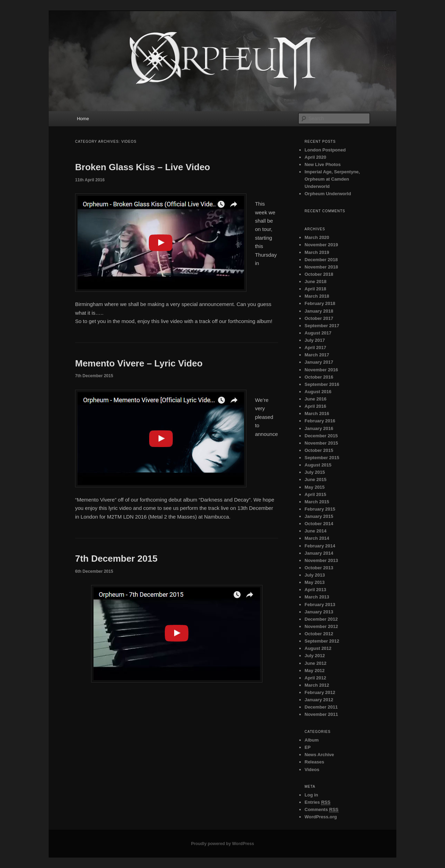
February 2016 (320, 421)
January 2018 (319, 311)
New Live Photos (323, 164)
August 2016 (318, 392)
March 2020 (317, 237)
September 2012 (322, 641)
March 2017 (317, 355)
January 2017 (319, 362)
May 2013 (315, 582)
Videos (312, 770)
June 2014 (315, 531)
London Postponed (325, 150)
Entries (317, 802)
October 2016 (319, 377)
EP (308, 747)
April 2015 (315, 494)
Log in (311, 795)
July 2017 (315, 340)
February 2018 (320, 303)
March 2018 (317, 296)
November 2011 (321, 714)
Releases (314, 762)
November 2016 (321, 370)
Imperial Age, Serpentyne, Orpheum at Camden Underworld (332, 179)
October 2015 (319, 450)
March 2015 (317, 502)
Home (83, 119)
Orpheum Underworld (328, 194)
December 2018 (321, 260)
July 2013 (315, 575)
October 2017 (319, 318)
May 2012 (315, 671)
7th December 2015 (116, 559)
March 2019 (317, 252)
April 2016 (315, 406)
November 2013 (321, 560)
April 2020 (315, 157)
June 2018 (315, 282)
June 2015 (315, 480)
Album (311, 740)
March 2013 (317, 597)
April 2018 (315, 289)
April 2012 (315, 678)
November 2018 (321, 267)
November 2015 (321, 443)
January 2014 (319, 553)
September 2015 (322, 458)
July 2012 (315, 656)
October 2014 (319, 524)
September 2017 (322, 326)
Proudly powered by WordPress (222, 844)
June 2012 (315, 663)
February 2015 (320, 509)
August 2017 (318, 333)
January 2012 (319, 700)
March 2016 (317, 414)
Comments (322, 810)
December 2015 (321, 436)
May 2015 (315, 487)
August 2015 (318, 465)
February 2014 (320, 546)
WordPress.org (321, 817)
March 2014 (317, 538)
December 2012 (321, 619)
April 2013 (315, 590)
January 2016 (319, 428)
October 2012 (319, 634)
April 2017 (315, 348)
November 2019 (321, 245)
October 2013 (319, 568)
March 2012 (317, 685)
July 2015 (315, 472)
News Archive (319, 755)
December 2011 (321, 707)
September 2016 (322, 384)
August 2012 (318, 648)
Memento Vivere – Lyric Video (139, 363)
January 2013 (319, 612)
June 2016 (315, 399)
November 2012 (321, 626)
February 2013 (320, 605)
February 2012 (320, 692)
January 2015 (319, 516)
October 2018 (319, 274)
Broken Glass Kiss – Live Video (143, 167)
